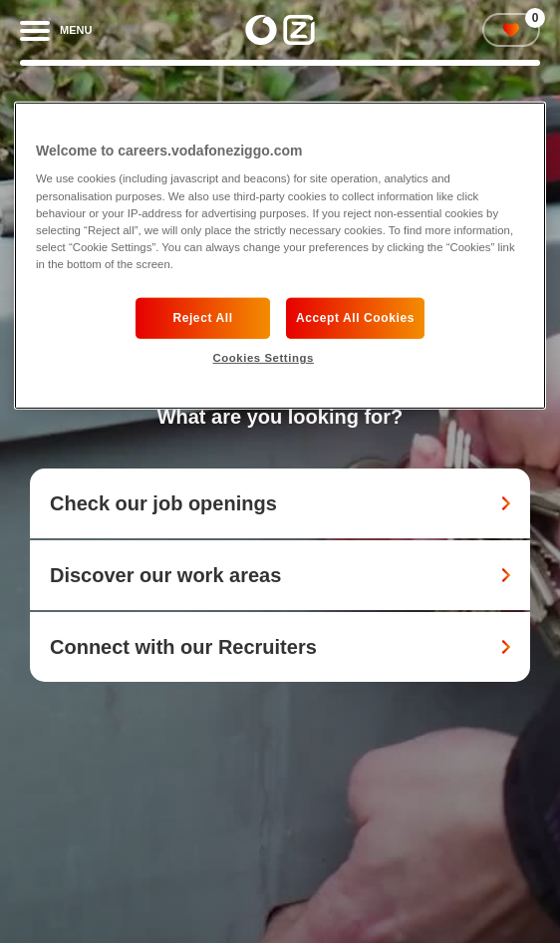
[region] (280, 256)
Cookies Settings (263, 358)
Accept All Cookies (355, 318)
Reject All (202, 318)
